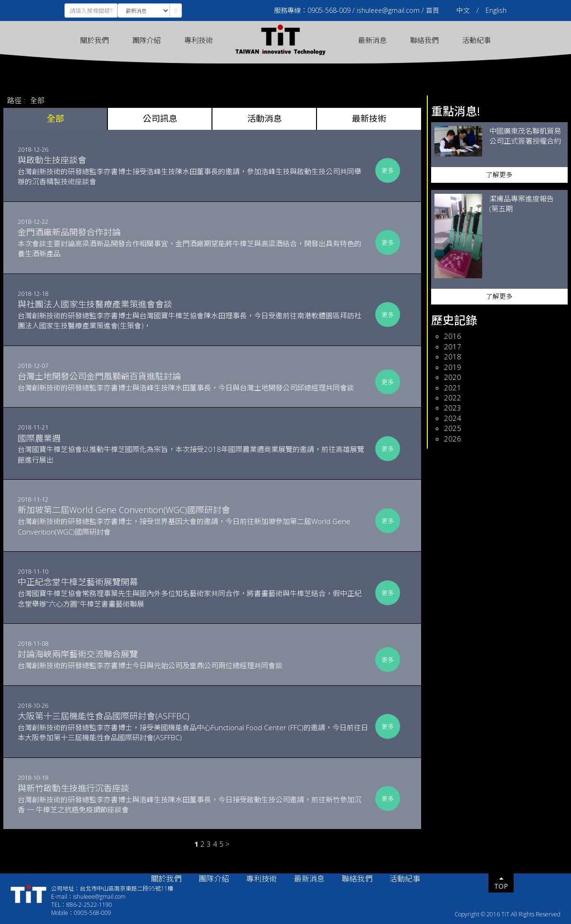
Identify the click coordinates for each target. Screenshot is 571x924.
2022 (453, 398)
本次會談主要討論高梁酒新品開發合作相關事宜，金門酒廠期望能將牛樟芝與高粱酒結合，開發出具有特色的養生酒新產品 (193, 242)
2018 (453, 357)
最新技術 (369, 118)
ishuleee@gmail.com (388, 10)
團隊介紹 (147, 40)
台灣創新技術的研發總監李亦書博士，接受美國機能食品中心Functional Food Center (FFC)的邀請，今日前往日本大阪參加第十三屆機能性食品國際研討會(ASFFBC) (193, 726)
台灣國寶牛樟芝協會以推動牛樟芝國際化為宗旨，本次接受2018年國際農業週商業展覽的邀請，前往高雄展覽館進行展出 (193, 448)
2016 (453, 336)
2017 (453, 346)
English (496, 10)
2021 (453, 388)
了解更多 (499, 175)
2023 (453, 408)
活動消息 (264, 118)
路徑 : (16, 100)
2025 (453, 428)
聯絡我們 (424, 40)
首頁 (433, 10)
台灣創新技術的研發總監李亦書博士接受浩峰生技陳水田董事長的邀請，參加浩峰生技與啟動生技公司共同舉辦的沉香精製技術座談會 (193, 170)
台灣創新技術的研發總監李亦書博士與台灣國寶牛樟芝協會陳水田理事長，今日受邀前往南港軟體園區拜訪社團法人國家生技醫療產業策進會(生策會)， (193, 314)
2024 (453, 418)
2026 (453, 439)
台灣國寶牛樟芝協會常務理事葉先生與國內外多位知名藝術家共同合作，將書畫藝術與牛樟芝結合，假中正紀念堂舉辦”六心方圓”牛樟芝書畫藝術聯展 (193, 592)
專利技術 (199, 40)
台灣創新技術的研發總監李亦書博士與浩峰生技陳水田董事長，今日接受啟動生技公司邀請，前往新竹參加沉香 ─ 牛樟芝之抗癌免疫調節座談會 (193, 798)
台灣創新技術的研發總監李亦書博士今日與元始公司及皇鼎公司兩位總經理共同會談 (193, 659)
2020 (453, 377)
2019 (453, 367)
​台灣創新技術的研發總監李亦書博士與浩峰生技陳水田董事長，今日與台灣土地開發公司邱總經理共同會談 (193, 381)
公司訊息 (160, 118)
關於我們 (95, 40)
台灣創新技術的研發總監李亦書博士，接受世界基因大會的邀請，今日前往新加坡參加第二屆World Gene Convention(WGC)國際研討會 (193, 520)
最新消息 (372, 40)
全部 (37, 100)
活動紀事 (476, 40)
